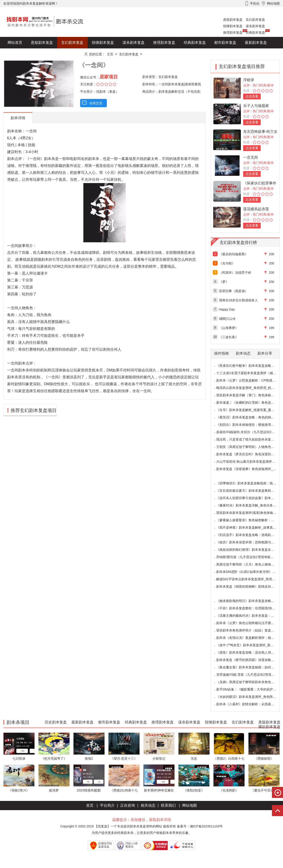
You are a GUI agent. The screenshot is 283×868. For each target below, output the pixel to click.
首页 (90, 805)
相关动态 (148, 805)
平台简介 (107, 805)
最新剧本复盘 (256, 43)
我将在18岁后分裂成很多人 (239, 300)
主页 (110, 54)
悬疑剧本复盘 (233, 20)
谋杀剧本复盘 (255, 26)
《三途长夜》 (229, 337)
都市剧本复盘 (225, 43)
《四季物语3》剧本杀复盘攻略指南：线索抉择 (249, 483)
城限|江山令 (228, 319)
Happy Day (227, 309)
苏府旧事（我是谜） (233, 291)
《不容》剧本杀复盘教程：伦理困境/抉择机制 (249, 608)
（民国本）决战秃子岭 (235, 273)
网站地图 (190, 805)
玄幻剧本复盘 (255, 20)
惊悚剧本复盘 (233, 26)
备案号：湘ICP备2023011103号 (200, 826)
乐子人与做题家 (256, 106)
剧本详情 (18, 118)
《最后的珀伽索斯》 (233, 254)
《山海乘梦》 (229, 328)
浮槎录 (249, 80)
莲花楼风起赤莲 (256, 209)
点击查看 (252, 96)
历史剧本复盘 (19, 54)
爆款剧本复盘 (49, 54)
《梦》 (224, 282)
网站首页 (15, 43)
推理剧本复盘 (233, 33)
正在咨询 (128, 805)
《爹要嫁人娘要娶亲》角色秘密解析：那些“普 (249, 520)
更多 (72, 54)
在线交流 (96, 103)
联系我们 (168, 805)
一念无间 (251, 157)
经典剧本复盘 (255, 33)
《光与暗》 (227, 263)
